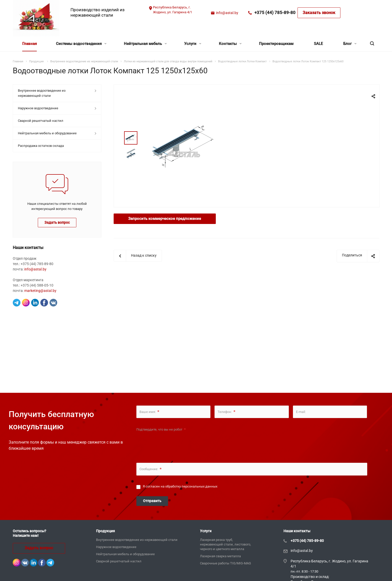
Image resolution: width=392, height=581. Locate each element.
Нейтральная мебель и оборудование (47, 133)
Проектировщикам (276, 44)
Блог (350, 44)
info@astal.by (227, 13)
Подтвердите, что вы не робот (161, 430)
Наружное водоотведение (38, 108)
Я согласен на (180, 486)
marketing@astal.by (40, 291)
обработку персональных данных (191, 486)
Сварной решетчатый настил (41, 121)
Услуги (193, 44)
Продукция (105, 531)
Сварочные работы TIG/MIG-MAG (225, 563)
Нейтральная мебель (145, 44)
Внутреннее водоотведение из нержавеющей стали (42, 93)
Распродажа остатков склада (41, 146)
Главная (29, 44)
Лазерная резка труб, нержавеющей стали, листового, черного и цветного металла (225, 544)
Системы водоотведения (81, 44)
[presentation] (175, 444)
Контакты (230, 44)
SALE (318, 44)
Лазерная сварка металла (220, 556)
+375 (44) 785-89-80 (275, 13)
